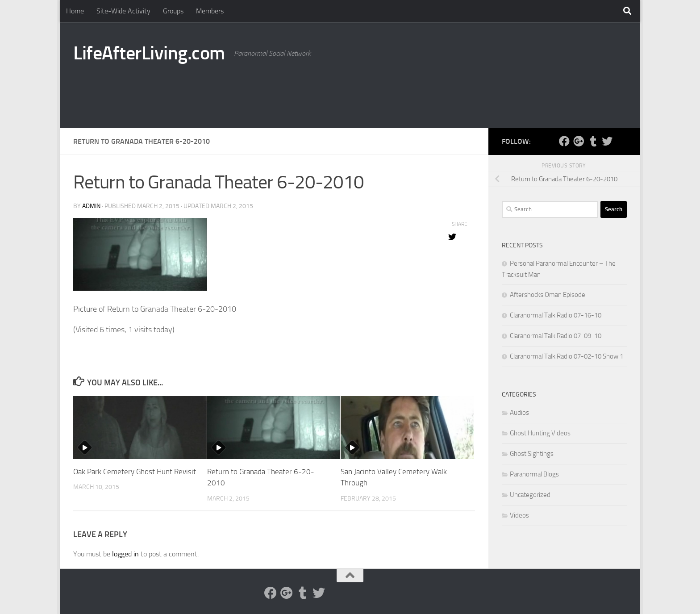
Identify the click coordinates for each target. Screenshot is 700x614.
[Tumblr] (593, 141)
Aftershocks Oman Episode (548, 295)
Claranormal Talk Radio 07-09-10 (556, 336)
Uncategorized (530, 495)
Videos (519, 515)
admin (91, 206)
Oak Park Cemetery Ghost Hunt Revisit (135, 472)
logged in (125, 554)
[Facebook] (564, 141)
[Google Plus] (579, 141)
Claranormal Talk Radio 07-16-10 (556, 315)
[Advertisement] (464, 92)
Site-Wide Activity (123, 11)
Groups (173, 11)
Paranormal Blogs (534, 474)
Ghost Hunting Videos (540, 433)
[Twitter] (607, 141)
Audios (519, 413)
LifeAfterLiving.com (149, 53)
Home (75, 11)
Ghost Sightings (532, 454)
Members (210, 11)
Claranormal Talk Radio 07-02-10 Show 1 (567, 356)
